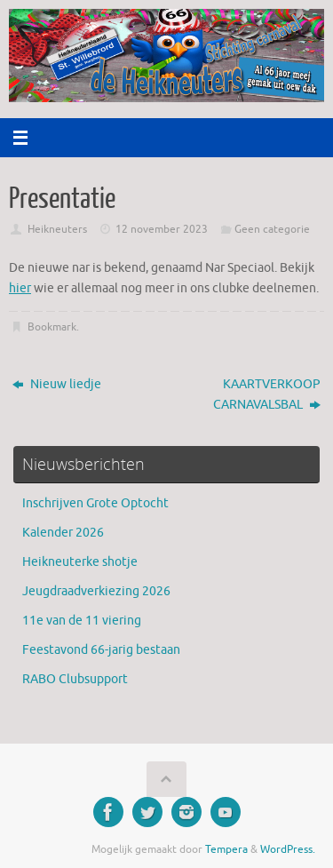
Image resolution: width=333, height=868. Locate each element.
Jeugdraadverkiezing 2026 (96, 591)
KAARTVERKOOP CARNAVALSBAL (267, 394)
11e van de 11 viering (82, 621)
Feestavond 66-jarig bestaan (101, 650)
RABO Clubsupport (75, 679)
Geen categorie (272, 229)
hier (20, 288)
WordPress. (288, 849)
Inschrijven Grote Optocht (95, 503)
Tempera (226, 849)
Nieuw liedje (57, 384)
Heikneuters (57, 229)
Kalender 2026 (63, 533)
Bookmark (52, 327)
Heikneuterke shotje (80, 562)
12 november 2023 (162, 229)
